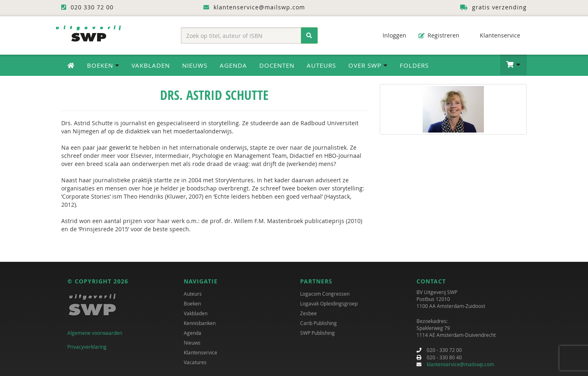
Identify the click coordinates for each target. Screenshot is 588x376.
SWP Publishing (317, 333)
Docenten (277, 65)
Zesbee (308, 313)
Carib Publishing (318, 323)
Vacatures (195, 362)
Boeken (192, 303)
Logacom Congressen (325, 294)
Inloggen (390, 35)
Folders (414, 65)
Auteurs (321, 65)
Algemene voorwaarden (95, 333)
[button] (513, 65)
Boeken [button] (103, 65)
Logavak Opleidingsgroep (329, 303)
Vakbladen (151, 65)
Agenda (233, 65)
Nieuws (195, 65)
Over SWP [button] (368, 65)
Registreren (439, 35)
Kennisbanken (200, 323)
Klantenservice (496, 35)
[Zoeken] (309, 35)
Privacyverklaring (87, 347)
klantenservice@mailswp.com (460, 364)
